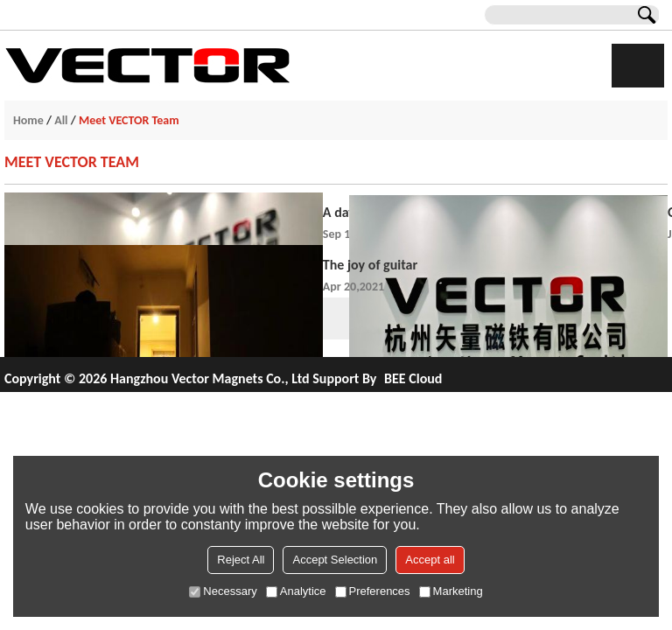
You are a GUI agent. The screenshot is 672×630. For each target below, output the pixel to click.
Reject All (241, 560)
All (61, 120)
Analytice (296, 591)
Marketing (451, 591)
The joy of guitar (370, 265)
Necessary (223, 591)
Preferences (373, 591)
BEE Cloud (413, 378)
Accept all (430, 560)
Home (28, 120)
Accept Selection (335, 560)
